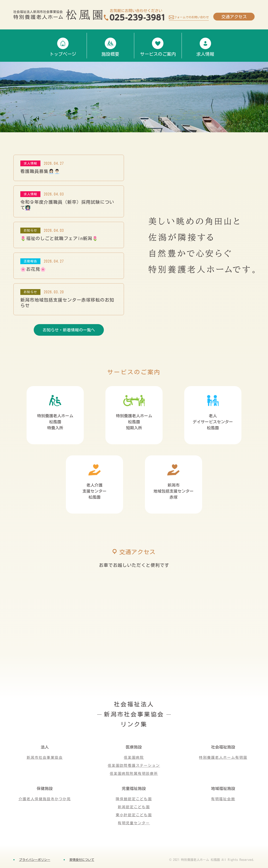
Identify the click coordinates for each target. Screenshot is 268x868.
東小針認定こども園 (134, 815)
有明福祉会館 (223, 799)
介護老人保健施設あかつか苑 (45, 799)
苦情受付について (82, 860)
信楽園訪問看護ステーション (134, 765)
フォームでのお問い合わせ (191, 17)
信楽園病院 (134, 757)
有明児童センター (134, 823)
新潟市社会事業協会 (45, 757)
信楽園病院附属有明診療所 (134, 773)
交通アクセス (234, 17)
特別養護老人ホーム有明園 (223, 757)
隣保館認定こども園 (134, 799)
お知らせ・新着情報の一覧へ (69, 330)
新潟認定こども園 (134, 807)
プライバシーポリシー (35, 860)
